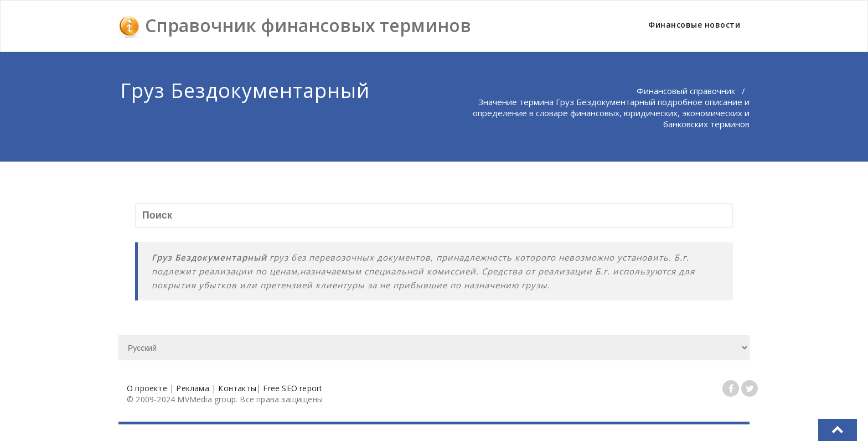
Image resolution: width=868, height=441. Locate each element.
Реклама (192, 388)
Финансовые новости (694, 25)
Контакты (237, 388)
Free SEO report (293, 388)
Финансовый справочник (686, 91)
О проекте (147, 388)
